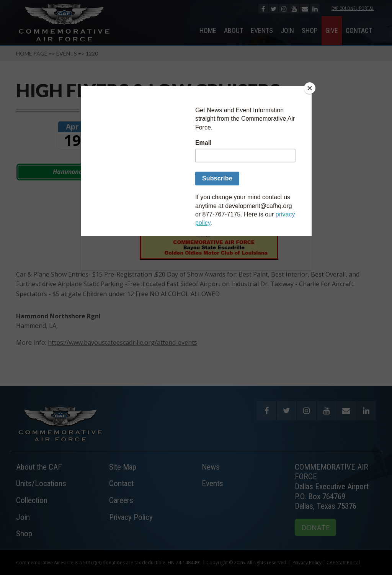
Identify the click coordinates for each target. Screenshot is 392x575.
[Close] (310, 88)
